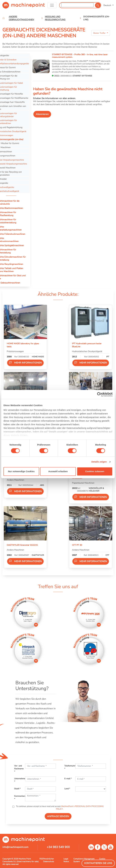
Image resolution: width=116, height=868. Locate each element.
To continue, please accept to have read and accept (60, 808)
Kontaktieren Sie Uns (98, 863)
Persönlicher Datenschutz (49, 860)
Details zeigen (99, 462)
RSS (41, 859)
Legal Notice (66, 860)
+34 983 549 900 (58, 847)
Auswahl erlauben (58, 471)
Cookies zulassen (95, 471)
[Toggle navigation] (52, 5)
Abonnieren (42, 114)
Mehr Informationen (25, 363)
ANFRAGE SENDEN (58, 816)
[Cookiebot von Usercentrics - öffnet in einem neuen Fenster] (99, 394)
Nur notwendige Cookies (21, 471)
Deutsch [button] (108, 5)
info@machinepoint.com (15, 847)
